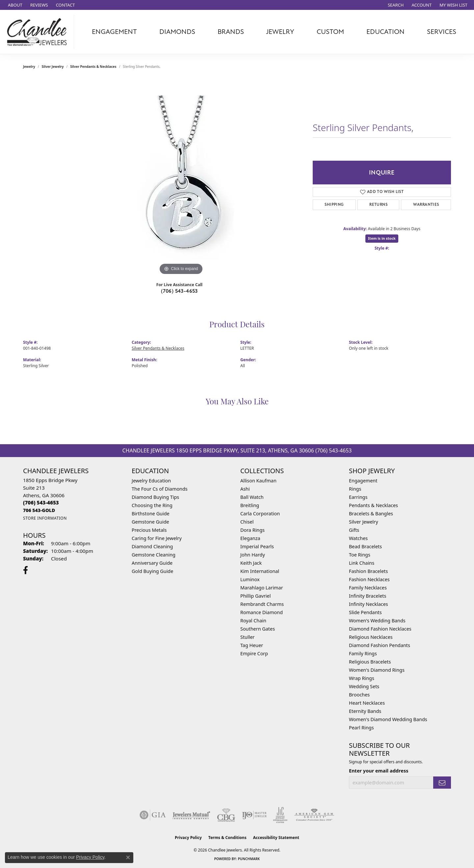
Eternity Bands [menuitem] (365, 711)
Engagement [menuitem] (363, 481)
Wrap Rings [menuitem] (362, 678)
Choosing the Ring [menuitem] (152, 505)
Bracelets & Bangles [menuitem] (371, 514)
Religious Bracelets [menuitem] (370, 662)
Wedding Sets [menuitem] (364, 686)
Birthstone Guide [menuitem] (151, 514)
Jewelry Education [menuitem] (151, 481)
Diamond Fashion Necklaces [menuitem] (380, 629)
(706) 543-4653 (179, 291)
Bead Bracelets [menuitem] (365, 546)
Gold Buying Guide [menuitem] (152, 571)
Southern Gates (258, 629)
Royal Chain (253, 621)
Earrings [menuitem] (358, 497)
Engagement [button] (114, 32)
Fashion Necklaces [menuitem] (369, 579)
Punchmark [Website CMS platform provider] (249, 859)
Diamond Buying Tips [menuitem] (155, 497)
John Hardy (253, 555)
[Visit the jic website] (280, 815)
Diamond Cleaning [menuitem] (152, 546)
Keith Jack (251, 563)
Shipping (334, 205)
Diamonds (177, 32)
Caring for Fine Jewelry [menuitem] (157, 538)
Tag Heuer (252, 645)
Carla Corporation (260, 514)
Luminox (250, 579)
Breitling (250, 505)
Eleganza (250, 538)
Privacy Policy (188, 838)
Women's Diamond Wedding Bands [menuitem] (388, 719)
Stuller (247, 637)
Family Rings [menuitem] (363, 653)
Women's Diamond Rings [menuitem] (377, 670)
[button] (395, 5)
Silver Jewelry (53, 67)
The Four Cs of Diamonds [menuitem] (160, 489)
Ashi (245, 489)
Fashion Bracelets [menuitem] (368, 571)
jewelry (29, 67)
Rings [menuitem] (355, 489)
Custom (330, 32)
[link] (14, 5)
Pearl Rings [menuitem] (361, 728)
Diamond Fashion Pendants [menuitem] (380, 645)
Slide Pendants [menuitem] (365, 612)
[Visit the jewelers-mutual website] (191, 815)
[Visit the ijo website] (254, 815)
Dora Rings (252, 530)
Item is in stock (382, 238)
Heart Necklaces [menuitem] (367, 703)
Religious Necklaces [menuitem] (371, 637)
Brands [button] (231, 32)
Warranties (426, 205)
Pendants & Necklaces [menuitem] (373, 505)
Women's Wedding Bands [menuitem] (377, 621)
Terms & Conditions (227, 838)
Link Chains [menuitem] (362, 563)
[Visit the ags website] (314, 815)
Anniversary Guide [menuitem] (152, 563)
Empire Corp (254, 653)
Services (442, 32)
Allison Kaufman (258, 481)
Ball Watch (252, 497)
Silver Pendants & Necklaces (93, 67)
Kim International (260, 571)
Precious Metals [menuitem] (149, 530)
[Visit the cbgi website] (226, 815)
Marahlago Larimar (262, 588)
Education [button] (385, 32)
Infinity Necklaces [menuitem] (369, 604)
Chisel (247, 522)
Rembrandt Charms (262, 604)
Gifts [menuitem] (354, 530)
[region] (181, 178)
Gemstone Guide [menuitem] (150, 522)
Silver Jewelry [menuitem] (364, 522)
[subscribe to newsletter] (442, 783)
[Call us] (39, 510)
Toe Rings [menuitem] (360, 555)
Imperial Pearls (257, 546)
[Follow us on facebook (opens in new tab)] (26, 570)
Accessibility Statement (276, 838)
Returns (378, 205)
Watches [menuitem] (358, 538)
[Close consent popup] (128, 857)
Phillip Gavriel (255, 596)
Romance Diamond (262, 612)
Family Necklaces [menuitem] (368, 588)
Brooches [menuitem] (359, 695)
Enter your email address (379, 771)
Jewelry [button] (280, 32)
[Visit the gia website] (153, 815)
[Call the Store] (41, 502)
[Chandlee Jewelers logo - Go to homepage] (39, 32)
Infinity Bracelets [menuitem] (368, 596)
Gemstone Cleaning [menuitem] (154, 555)
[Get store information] (45, 518)
